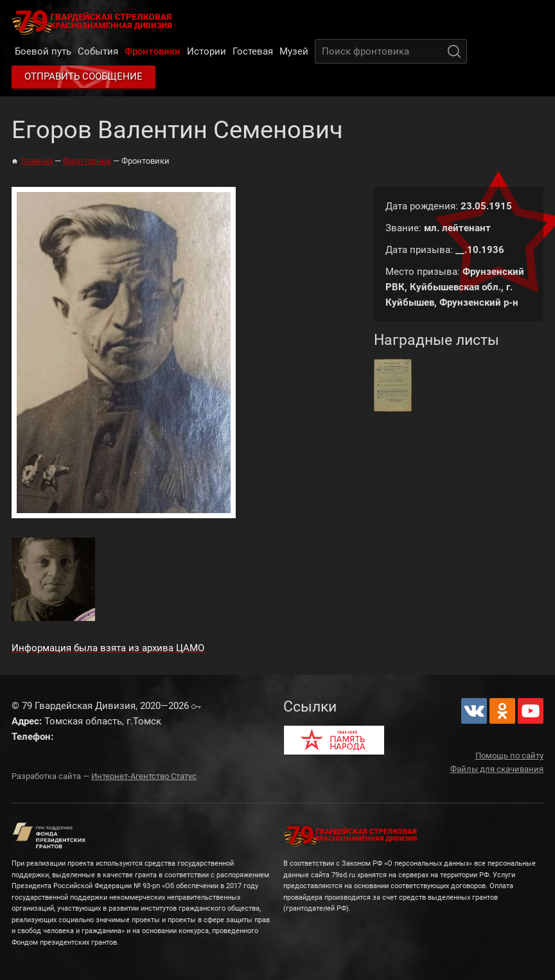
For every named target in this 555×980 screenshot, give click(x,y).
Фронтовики (153, 51)
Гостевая (253, 51)
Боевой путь (43, 51)
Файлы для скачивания (497, 769)
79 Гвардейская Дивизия (94, 22)
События (98, 51)
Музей (294, 51)
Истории (207, 51)
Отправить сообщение (84, 76)
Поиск (454, 51)
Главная (37, 161)
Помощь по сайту (509, 756)
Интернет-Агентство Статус (144, 776)
